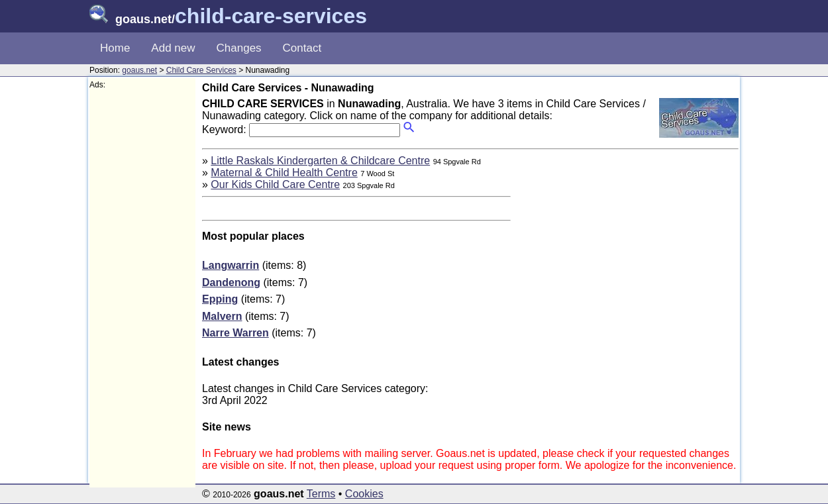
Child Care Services (201, 70)
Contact (302, 48)
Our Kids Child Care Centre (275, 184)
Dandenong (231, 282)
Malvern (222, 316)
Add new (173, 48)
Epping (220, 299)
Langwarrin (231, 265)
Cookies (364, 494)
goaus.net (139, 70)
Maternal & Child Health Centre (284, 173)
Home (115, 48)
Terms (321, 494)
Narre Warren (235, 333)
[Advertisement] (142, 289)
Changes (239, 48)
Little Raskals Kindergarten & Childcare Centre (320, 161)
